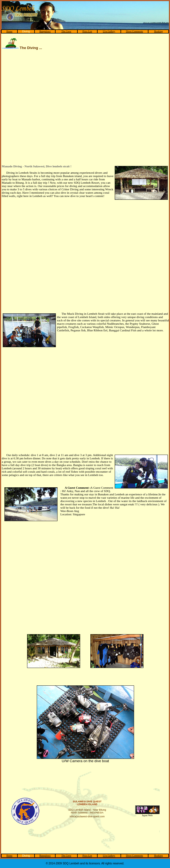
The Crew (66, 31)
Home (9, 31)
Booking (159, 31)
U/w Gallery (109, 31)
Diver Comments (135, 31)
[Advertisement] (52, 110)
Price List (87, 31)
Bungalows (45, 31)
